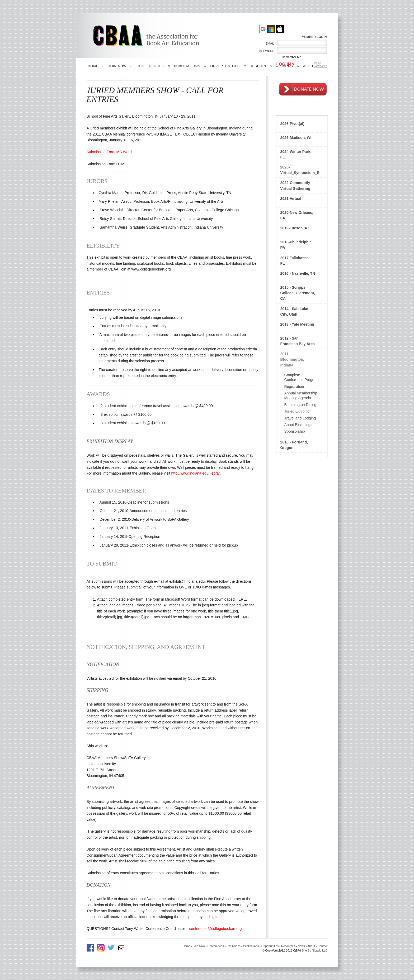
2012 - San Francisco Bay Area (298, 341)
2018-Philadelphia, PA (297, 245)
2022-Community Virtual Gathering (295, 185)
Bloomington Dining (300, 405)
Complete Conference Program (302, 377)
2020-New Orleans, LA (297, 215)
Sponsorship (295, 431)
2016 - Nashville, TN (298, 273)
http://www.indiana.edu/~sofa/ (196, 473)
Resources (261, 66)
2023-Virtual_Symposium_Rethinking (300, 170)
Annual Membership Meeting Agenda (301, 395)
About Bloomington (300, 425)
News (288, 66)
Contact (323, 946)
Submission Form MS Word (109, 152)
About (309, 66)
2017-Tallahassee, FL (296, 261)
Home (93, 66)
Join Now (117, 66)
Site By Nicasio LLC (315, 950)
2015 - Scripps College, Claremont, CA (298, 293)
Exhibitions (234, 946)
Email (269, 44)
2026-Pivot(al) (292, 124)
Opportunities (225, 66)
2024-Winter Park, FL (296, 154)
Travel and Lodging (300, 418)
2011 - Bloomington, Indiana (292, 359)
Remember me (292, 57)
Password (265, 51)
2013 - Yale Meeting (297, 324)
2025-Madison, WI (296, 138)
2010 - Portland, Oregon (294, 445)
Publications (187, 66)
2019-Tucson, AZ (295, 228)
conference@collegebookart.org (215, 929)
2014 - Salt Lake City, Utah (294, 312)
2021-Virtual (291, 199)
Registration (294, 387)
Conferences (150, 66)
